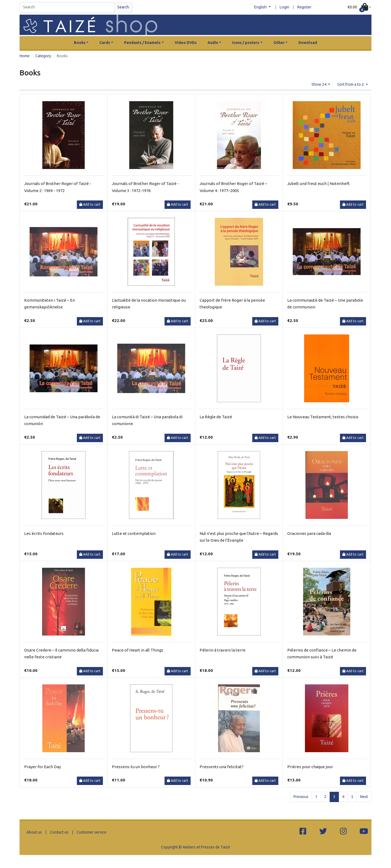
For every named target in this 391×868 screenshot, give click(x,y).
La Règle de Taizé (216, 417)
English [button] (261, 7)
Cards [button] (105, 43)
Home (25, 56)
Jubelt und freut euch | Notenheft (319, 184)
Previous (301, 797)
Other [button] (279, 43)
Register (304, 7)
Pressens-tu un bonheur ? (136, 767)
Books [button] (80, 43)
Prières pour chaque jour (310, 767)
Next (364, 797)
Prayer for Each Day (42, 767)
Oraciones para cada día (309, 533)
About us (34, 832)
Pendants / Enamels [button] (142, 43)
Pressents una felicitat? (222, 767)
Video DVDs (186, 43)
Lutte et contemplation (134, 533)
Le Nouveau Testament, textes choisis (323, 417)
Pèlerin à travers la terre (223, 650)
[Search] (67, 7)
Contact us (59, 832)
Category (43, 56)
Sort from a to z (351, 84)
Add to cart (90, 204)
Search (123, 7)
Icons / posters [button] (246, 43)
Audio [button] (213, 43)
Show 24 (319, 84)
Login (284, 7)
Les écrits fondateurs (44, 533)
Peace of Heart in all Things (138, 650)
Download (308, 43)
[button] (359, 7)
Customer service (92, 832)
